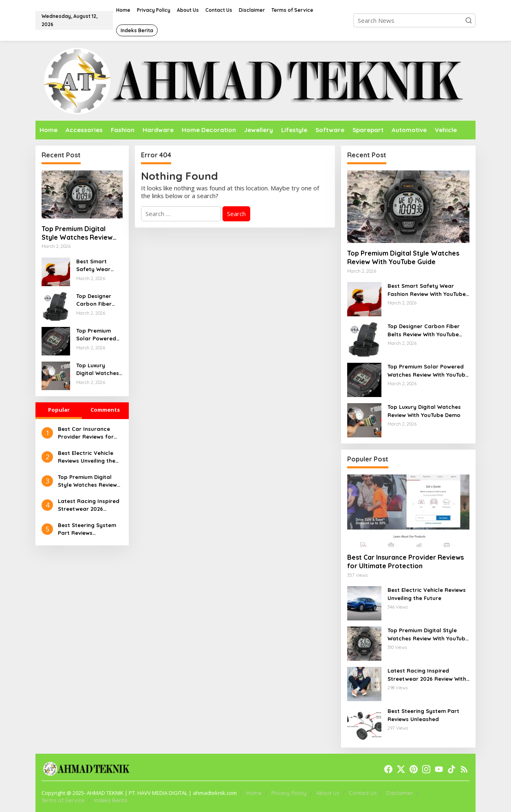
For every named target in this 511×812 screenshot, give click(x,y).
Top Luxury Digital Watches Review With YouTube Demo (98, 370)
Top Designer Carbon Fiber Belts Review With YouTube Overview (94, 300)
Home (254, 793)
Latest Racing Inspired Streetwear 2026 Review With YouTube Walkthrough (89, 505)
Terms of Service (63, 800)
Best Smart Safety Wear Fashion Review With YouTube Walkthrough (97, 266)
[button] (469, 20)
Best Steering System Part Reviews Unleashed (87, 530)
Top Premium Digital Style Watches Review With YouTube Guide (77, 233)
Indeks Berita (111, 800)
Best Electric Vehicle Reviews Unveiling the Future (87, 457)
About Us (328, 793)
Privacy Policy (289, 793)
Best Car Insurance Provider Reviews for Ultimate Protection (86, 433)
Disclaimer (400, 793)
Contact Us (363, 793)
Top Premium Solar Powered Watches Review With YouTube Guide (98, 335)
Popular (59, 410)
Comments (105, 410)
